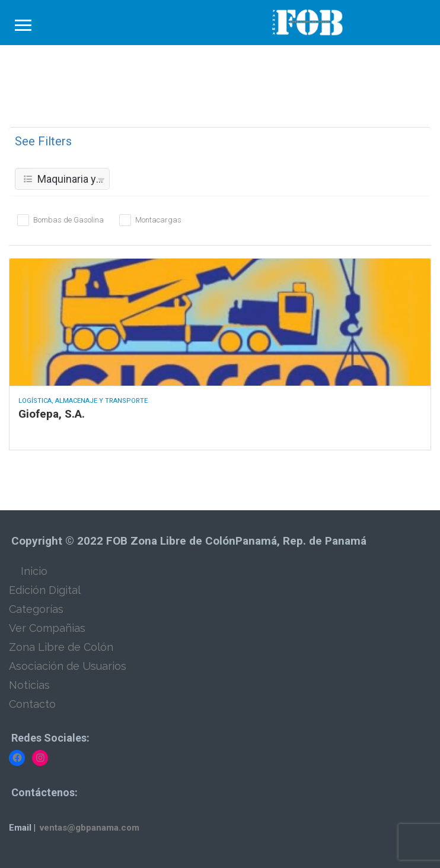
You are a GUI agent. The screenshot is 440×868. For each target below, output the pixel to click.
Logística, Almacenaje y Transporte (83, 401)
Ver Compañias (47, 628)
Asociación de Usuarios (68, 666)
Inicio (34, 571)
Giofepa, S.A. (52, 414)
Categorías (36, 609)
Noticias (29, 685)
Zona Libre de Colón (61, 647)
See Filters (43, 141)
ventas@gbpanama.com (90, 828)
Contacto (32, 704)
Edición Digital (45, 590)
